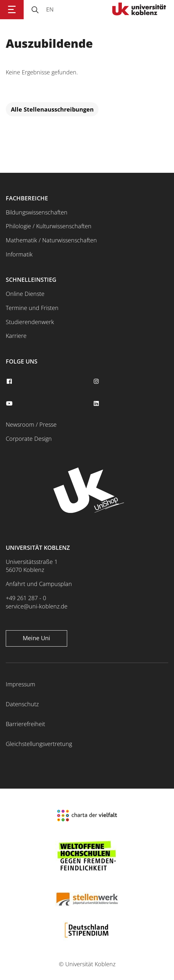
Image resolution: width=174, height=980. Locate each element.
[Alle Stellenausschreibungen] (52, 109)
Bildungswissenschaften (37, 212)
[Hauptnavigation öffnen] (12, 10)
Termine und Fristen (32, 308)
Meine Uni (36, 638)
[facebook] (10, 381)
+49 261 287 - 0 (26, 598)
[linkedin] (97, 404)
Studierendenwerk (30, 322)
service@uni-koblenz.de (37, 606)
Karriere (16, 336)
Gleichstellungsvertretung (39, 744)
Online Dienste (25, 294)
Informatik (19, 254)
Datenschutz (22, 704)
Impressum (20, 684)
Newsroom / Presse (31, 424)
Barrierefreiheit (25, 724)
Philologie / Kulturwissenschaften (49, 226)
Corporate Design (29, 439)
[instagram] (97, 381)
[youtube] (10, 404)
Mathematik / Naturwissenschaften (51, 240)
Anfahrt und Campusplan (39, 584)
